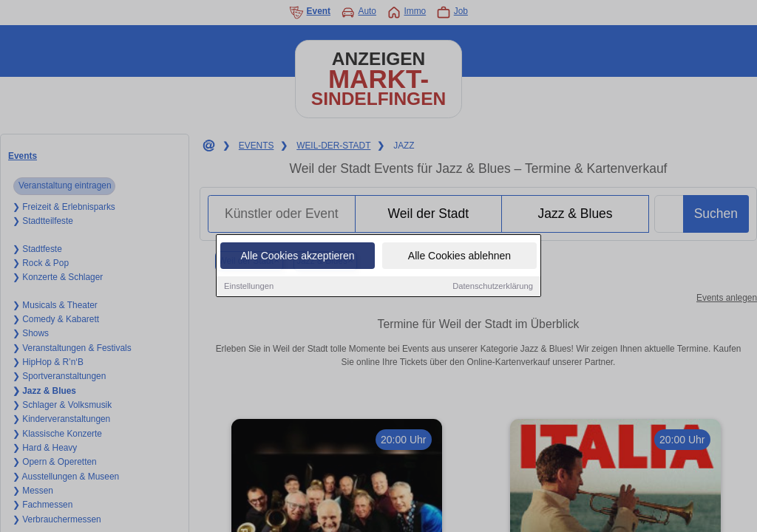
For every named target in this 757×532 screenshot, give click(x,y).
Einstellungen (249, 287)
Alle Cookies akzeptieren (297, 257)
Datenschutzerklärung (493, 287)
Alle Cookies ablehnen (459, 257)
